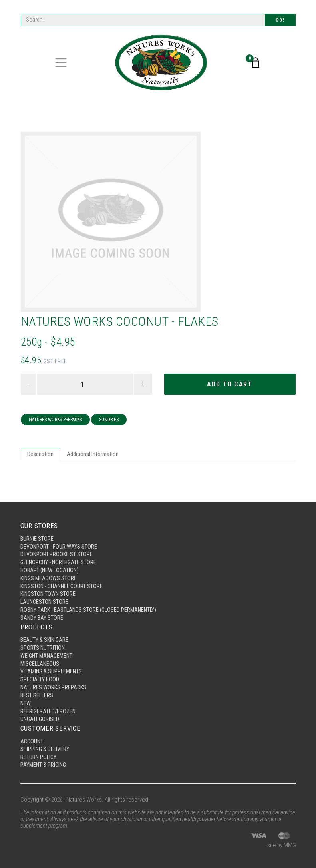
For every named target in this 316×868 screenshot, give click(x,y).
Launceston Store (45, 597)
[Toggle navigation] (61, 63)
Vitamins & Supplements (52, 669)
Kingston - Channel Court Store (64, 581)
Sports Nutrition (43, 644)
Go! (280, 20)
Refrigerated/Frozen (49, 710)
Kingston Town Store (49, 589)
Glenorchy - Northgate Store (60, 556)
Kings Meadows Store (49, 573)
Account (32, 740)
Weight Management (48, 652)
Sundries (109, 420)
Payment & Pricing (44, 765)
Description (41, 456)
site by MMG (281, 846)
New (26, 701)
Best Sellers (37, 693)
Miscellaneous (41, 661)
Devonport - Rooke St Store (57, 548)
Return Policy (39, 757)
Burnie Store (37, 532)
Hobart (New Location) (51, 564)
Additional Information (93, 456)
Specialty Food (40, 677)
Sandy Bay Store (42, 613)
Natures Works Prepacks (55, 420)
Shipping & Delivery (46, 749)
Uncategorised (40, 718)
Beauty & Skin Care (45, 636)
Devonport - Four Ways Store (59, 540)
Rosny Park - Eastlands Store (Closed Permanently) (91, 605)
